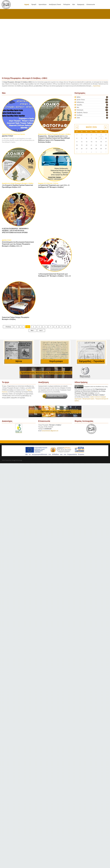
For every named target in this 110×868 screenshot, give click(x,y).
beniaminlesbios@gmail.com (50, 431)
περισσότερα (97, 86)
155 (107, 102)
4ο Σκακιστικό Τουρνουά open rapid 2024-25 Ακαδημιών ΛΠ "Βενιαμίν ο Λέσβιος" (54, 186)
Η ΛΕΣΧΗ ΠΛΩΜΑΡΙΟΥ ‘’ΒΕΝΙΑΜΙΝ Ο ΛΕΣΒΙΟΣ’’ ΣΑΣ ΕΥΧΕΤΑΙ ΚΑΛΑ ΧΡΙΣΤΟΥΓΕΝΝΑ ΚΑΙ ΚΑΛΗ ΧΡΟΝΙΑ (15, 231)
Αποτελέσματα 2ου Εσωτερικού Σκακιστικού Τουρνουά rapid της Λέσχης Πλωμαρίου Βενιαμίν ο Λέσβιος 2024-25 (18, 244)
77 (107, 113)
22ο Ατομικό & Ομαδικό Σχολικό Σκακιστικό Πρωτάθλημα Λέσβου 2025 (17, 186)
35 (107, 97)
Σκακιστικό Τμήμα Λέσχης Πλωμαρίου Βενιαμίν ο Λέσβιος (16, 318)
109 (107, 100)
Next (32, 330)
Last (41, 330)
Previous (8, 327)
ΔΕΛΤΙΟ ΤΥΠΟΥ (8, 136)
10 (68, 327)
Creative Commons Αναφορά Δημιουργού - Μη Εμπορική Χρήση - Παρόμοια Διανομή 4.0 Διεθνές (91, 399)
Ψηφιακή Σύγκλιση (18, 394)
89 (107, 118)
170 (107, 110)
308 (107, 107)
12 (107, 105)
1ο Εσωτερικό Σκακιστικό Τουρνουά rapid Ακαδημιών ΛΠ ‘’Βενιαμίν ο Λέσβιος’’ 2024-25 (55, 275)
